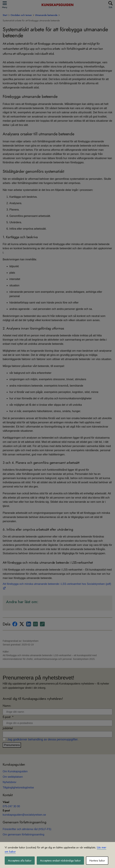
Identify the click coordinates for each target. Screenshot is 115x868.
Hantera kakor (97, 861)
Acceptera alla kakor (20, 861)
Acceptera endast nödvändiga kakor (60, 861)
